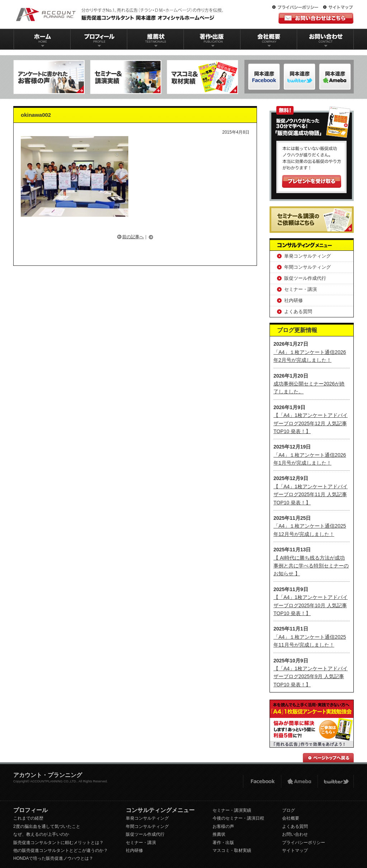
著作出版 (212, 39)
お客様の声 (223, 826)
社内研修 (294, 300)
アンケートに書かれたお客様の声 (49, 77)
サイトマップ (338, 8)
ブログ (289, 810)
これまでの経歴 (28, 818)
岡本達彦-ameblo (299, 77)
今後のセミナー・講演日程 (238, 818)
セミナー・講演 (301, 289)
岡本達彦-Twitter (335, 77)
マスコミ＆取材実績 (202, 77)
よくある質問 (298, 311)
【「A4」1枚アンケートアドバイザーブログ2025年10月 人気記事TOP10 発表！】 (311, 605)
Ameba (299, 781)
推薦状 (155, 39)
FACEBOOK (262, 781)
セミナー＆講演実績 (126, 77)
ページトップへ (328, 758)
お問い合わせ (325, 39)
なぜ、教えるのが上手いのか (41, 834)
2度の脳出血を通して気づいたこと (47, 826)
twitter (336, 781)
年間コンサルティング (308, 267)
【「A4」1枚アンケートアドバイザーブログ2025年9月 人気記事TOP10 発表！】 (311, 677)
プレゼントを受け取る (312, 181)
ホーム (42, 39)
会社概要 (269, 39)
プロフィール (99, 39)
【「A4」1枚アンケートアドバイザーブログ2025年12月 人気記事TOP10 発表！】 (311, 423)
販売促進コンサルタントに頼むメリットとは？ (58, 843)
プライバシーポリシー (297, 8)
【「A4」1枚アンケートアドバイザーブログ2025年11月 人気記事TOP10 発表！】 (311, 495)
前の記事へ (133, 237)
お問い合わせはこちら (316, 18)
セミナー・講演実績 (232, 810)
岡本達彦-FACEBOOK (264, 77)
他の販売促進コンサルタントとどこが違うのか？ (61, 850)
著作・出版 (223, 843)
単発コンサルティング (308, 256)
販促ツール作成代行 (305, 278)
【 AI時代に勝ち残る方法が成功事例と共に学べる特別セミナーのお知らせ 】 (311, 566)
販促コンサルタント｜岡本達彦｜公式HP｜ (121, 14)
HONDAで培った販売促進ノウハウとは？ (53, 858)
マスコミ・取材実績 (232, 850)
